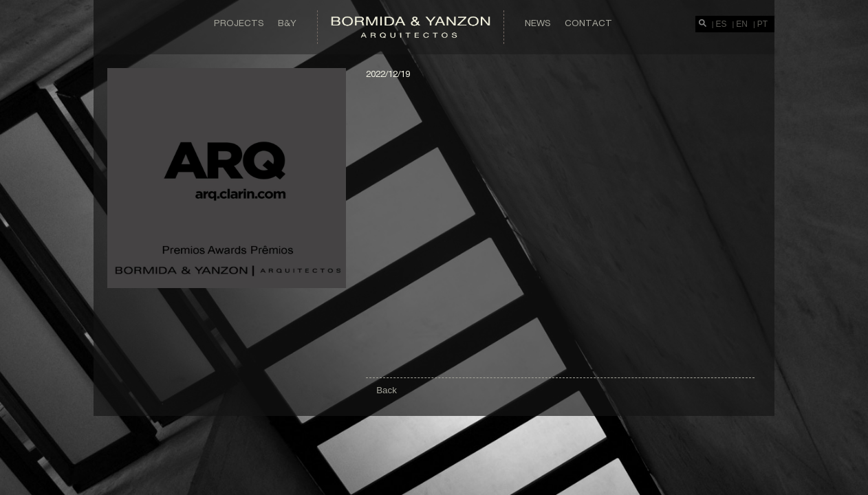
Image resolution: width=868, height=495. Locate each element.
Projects (239, 23)
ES (721, 24)
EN (742, 24)
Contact (588, 23)
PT (762, 24)
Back (387, 390)
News (538, 23)
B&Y (287, 23)
